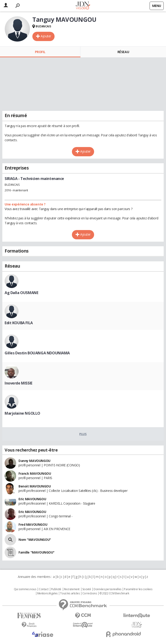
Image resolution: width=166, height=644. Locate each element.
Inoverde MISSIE (18, 383)
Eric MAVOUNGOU (32, 499)
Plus (83, 434)
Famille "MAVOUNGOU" (37, 552)
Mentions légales (47, 593)
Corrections (89, 593)
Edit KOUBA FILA (19, 323)
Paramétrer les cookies (138, 589)
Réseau (123, 52)
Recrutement (72, 589)
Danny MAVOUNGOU (34, 461)
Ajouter (46, 36)
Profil (40, 52)
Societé (87, 589)
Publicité (56, 589)
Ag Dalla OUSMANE (21, 293)
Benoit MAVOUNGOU (35, 486)
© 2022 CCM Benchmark (114, 593)
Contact (44, 589)
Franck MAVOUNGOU (35, 473)
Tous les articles (70, 593)
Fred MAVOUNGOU (33, 524)
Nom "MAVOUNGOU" (35, 540)
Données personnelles (108, 589)
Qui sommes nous (25, 589)
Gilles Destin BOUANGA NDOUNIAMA (37, 353)
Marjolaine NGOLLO (22, 413)
